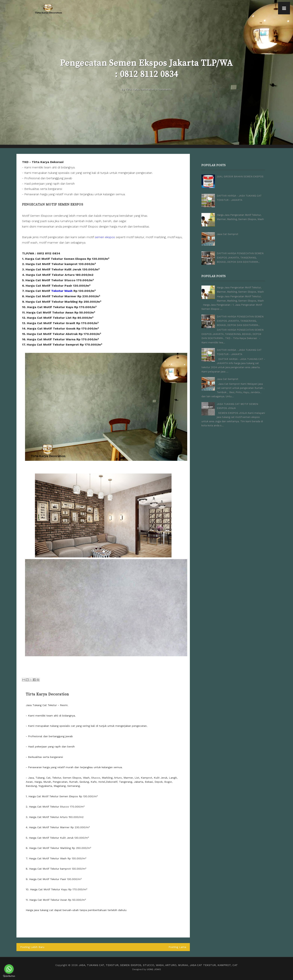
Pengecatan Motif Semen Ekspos (53, 205)
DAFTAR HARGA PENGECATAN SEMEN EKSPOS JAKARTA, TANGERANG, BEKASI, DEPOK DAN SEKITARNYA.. (240, 257)
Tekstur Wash (62, 291)
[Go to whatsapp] (9, 969)
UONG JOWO (154, 969)
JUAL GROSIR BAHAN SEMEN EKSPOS (240, 177)
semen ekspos (105, 237)
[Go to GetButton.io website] (9, 976)
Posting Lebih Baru (32, 947)
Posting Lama (177, 947)
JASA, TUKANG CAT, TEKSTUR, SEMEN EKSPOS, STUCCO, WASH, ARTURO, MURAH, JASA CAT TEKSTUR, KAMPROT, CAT (158, 965)
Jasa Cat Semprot (228, 234)
